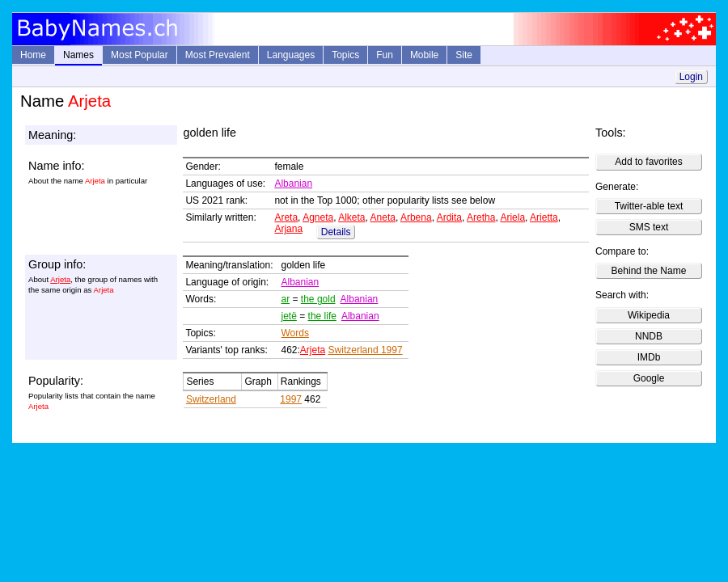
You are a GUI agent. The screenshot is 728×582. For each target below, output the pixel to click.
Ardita (449, 217)
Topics (345, 55)
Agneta (318, 217)
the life (322, 316)
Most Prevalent (218, 55)
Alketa (351, 217)
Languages (291, 55)
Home (33, 55)
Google (649, 378)
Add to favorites (648, 162)
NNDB (649, 336)
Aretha (481, 217)
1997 (291, 399)
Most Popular (140, 55)
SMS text (649, 227)
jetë (289, 316)
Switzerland (211, 399)
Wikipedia (649, 315)
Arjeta (60, 279)
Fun (385, 55)
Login (691, 77)
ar (286, 299)
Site (464, 55)
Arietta (544, 217)
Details (336, 232)
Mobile (424, 55)
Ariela (512, 217)
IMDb (649, 357)
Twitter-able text (649, 206)
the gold (318, 299)
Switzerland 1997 (366, 350)
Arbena (416, 217)
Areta (286, 217)
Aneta (383, 217)
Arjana (288, 229)
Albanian (293, 183)
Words (295, 333)
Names (78, 55)
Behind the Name (649, 271)
